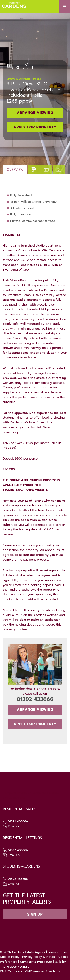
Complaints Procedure (36, 962)
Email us (11, 826)
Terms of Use (57, 952)
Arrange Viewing (35, 113)
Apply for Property (35, 127)
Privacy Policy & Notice (39, 957)
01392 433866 (35, 699)
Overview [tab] (15, 170)
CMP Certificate (11, 971)
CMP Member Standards (43, 971)
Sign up (35, 914)
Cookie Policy (10, 957)
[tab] (34, 170)
